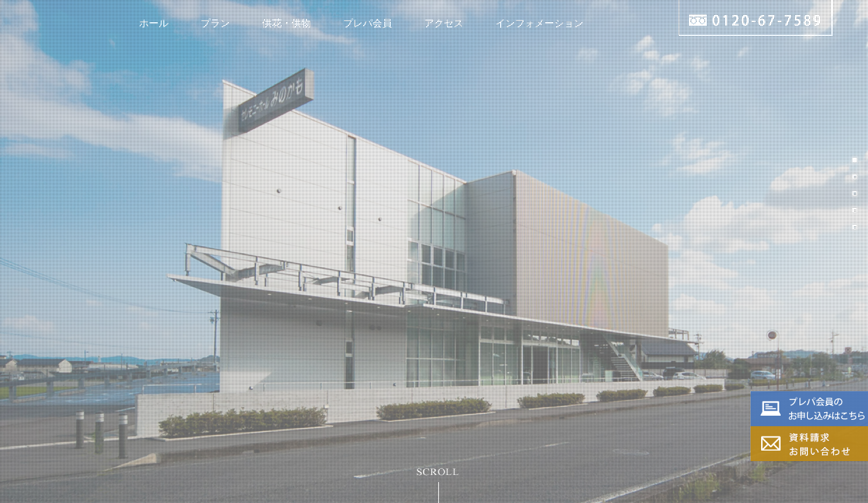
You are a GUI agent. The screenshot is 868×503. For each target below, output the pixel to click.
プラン (215, 23)
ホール (154, 23)
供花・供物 (287, 23)
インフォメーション (540, 23)
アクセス (444, 23)
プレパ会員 (368, 23)
